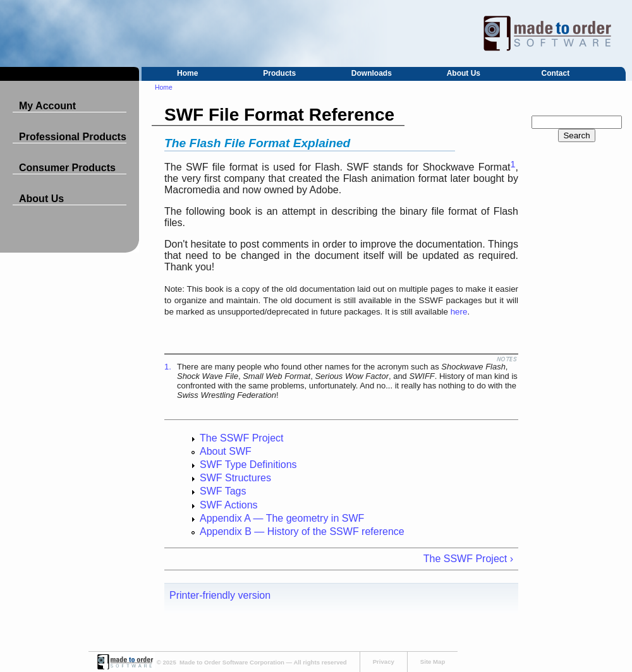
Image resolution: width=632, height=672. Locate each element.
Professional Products (73, 137)
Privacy (384, 662)
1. (168, 367)
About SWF (226, 451)
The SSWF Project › (468, 559)
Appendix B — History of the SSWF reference (302, 531)
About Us (464, 73)
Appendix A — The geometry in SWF (282, 518)
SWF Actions (229, 505)
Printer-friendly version (220, 595)
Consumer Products (67, 168)
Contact (556, 73)
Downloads (372, 73)
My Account (47, 106)
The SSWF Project (241, 438)
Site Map (433, 662)
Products (279, 73)
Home (187, 73)
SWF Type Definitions (248, 465)
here (459, 312)
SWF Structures (235, 478)
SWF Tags (223, 491)
